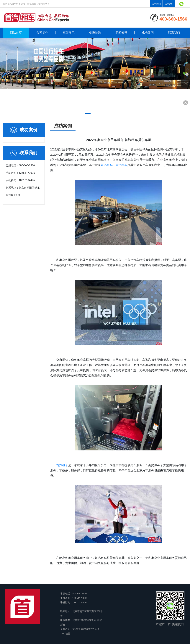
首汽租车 (107, 165)
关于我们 (156, 4)
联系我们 (169, 4)
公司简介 (42, 33)
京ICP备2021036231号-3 (86, 629)
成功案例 (148, 33)
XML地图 (65, 634)
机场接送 (95, 33)
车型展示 (69, 33)
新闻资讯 (121, 33)
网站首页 (16, 33)
